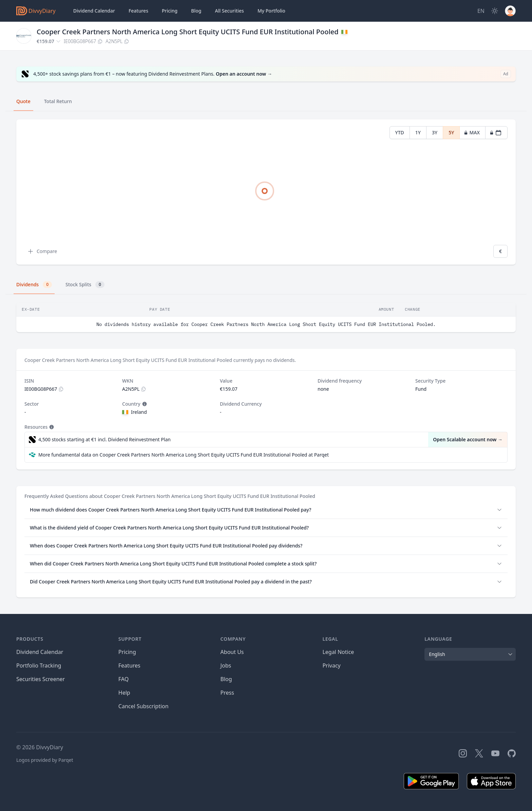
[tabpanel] (266, 192)
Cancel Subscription (144, 706)
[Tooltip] (144, 404)
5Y (451, 132)
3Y (435, 132)
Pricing (170, 11)
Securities (229, 11)
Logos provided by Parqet (45, 760)
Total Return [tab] (58, 101)
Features (138, 11)
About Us (232, 652)
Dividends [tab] (34, 285)
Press (227, 693)
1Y (418, 132)
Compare (42, 251)
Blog (226, 679)
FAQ (123, 679)
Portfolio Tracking (39, 665)
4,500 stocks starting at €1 (104, 440)
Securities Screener (41, 679)
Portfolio (271, 11)
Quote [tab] (23, 101)
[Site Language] (481, 11)
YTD (400, 132)
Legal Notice (338, 652)
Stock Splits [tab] (85, 285)
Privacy (331, 665)
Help (124, 693)
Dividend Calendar (94, 11)
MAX (472, 132)
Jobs (226, 665)
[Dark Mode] (495, 11)
